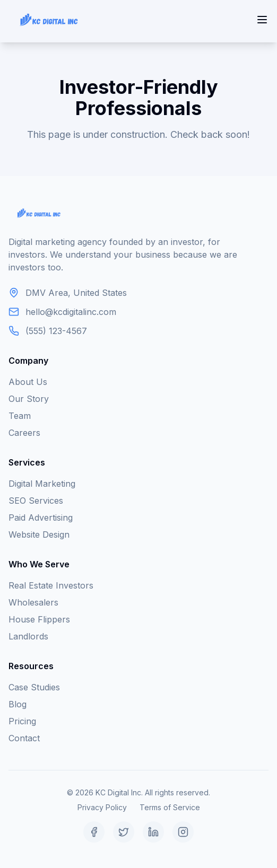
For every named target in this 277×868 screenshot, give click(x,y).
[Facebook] (94, 832)
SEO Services (36, 501)
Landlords (28, 636)
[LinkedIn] (153, 832)
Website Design (39, 534)
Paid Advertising (41, 518)
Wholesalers (33, 602)
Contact (24, 738)
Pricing (22, 721)
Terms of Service (170, 807)
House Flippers (39, 619)
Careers (24, 433)
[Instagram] (183, 832)
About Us (28, 382)
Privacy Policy (102, 807)
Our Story (29, 399)
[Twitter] (124, 832)
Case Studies (34, 687)
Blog (18, 704)
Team (20, 416)
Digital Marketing (42, 484)
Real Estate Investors (51, 585)
